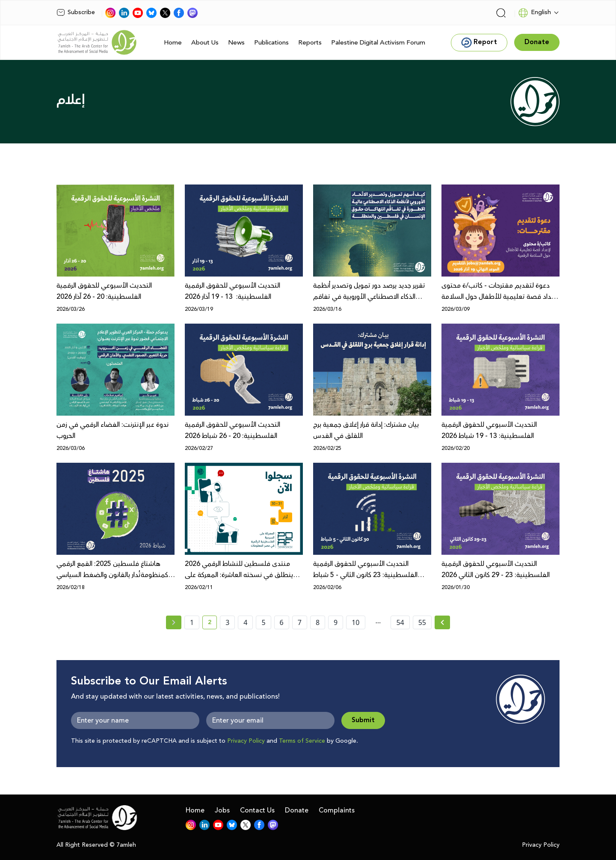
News (236, 43)
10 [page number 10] (355, 622)
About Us (205, 43)
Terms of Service (302, 741)
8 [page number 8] (318, 622)
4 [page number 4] (245, 622)
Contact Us (257, 810)
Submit (363, 720)
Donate (297, 810)
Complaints (337, 810)
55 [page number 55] (422, 622)
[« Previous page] (174, 622)
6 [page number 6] (282, 622)
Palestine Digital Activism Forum (378, 43)
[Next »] (443, 622)
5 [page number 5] (263, 622)
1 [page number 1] (192, 622)
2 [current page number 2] (212, 624)
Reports (310, 43)
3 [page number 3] (227, 622)
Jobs (222, 810)
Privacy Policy (246, 741)
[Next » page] (442, 622)
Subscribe (76, 12)
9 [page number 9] (336, 622)
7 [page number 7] (300, 622)
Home (173, 43)
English (535, 13)
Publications (271, 43)
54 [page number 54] (400, 622)
